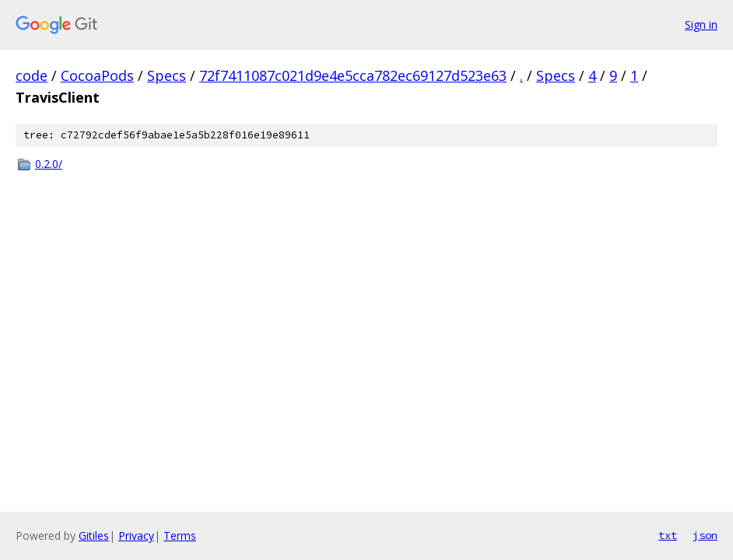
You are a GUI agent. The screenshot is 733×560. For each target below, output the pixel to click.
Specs (167, 75)
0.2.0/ (49, 164)
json (705, 535)
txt (668, 535)
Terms (180, 535)
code (32, 75)
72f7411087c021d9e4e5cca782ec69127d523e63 (353, 75)
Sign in (701, 24)
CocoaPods (97, 75)
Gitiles (94, 535)
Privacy (136, 535)
